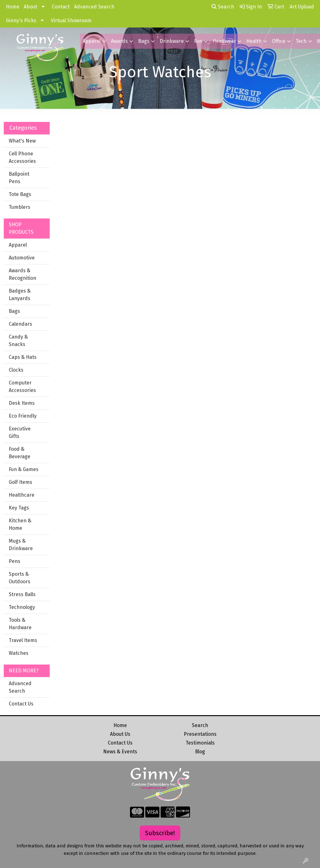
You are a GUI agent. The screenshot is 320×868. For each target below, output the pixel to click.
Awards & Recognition (22, 274)
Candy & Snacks (18, 341)
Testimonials (200, 743)
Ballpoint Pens (19, 178)
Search (223, 7)
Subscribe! (160, 833)
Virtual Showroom (71, 20)
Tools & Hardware (20, 624)
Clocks (16, 370)
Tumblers (20, 207)
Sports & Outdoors (20, 578)
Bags (14, 311)
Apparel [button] (92, 41)
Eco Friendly (23, 416)
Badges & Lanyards (20, 295)
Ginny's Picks (21, 20)
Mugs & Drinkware (21, 545)
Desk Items (22, 403)
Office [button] (279, 41)
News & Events (120, 752)
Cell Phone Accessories (22, 157)
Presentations (200, 734)
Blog (200, 752)
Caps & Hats (23, 357)
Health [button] (254, 41)
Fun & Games (24, 469)
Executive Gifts (20, 432)
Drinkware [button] (172, 41)
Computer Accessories (22, 386)
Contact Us (21, 704)
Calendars (20, 324)
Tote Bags (20, 194)
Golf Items (20, 482)
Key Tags (19, 508)
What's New (22, 141)
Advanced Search (94, 7)
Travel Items (23, 640)
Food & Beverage (20, 453)
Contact (61, 7)
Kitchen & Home (20, 524)
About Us (120, 734)
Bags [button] (144, 41)
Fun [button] (198, 41)
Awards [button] (119, 41)
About (30, 7)
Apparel (18, 245)
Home (13, 7)
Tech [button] (301, 41)
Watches (19, 653)
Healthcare (22, 495)
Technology (22, 607)
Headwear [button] (224, 41)
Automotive (22, 258)
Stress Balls (22, 594)
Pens (15, 561)
